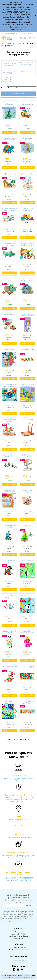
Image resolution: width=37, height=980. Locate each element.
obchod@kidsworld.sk (11, 33)
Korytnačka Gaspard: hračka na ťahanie (9, 139)
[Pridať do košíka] (10, 132)
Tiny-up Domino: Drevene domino (10, 491)
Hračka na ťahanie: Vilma (9, 280)
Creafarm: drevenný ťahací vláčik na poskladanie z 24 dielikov (27, 703)
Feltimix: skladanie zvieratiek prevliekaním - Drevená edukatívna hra (9, 351)
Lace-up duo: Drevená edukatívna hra (10, 456)
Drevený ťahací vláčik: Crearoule (27, 350)
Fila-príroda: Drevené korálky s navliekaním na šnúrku (27, 668)
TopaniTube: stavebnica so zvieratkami (10, 104)
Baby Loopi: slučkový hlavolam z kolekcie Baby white (28, 175)
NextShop (6, 977)
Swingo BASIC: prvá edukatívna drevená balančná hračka (28, 245)
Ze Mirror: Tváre (10, 314)
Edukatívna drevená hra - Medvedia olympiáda (9, 633)
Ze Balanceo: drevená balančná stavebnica (10, 385)
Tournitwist (27, 525)
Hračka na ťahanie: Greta (9, 561)
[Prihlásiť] (25, 38)
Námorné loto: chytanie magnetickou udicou (9, 703)
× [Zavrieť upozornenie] (35, 16)
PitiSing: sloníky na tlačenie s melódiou (28, 280)
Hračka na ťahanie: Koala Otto (9, 526)
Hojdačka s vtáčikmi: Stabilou (9, 421)
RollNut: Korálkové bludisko (28, 139)
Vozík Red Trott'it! (28, 420)
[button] (21, 38)
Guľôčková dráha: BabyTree (27, 456)
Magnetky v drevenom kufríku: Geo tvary (10, 667)
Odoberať (29, 906)
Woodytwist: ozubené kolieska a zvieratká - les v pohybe (28, 386)
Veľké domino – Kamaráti (27, 597)
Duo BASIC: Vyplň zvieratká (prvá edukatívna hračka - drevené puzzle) (28, 210)
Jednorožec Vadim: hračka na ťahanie (28, 104)
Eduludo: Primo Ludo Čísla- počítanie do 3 (27, 315)
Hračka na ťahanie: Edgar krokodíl (9, 245)
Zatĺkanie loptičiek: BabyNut (28, 491)
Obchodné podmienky (19, 960)
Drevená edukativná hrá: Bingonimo (10, 597)
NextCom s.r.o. (30, 977)
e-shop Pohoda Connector (17, 977)
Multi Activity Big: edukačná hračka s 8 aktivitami (9, 175)
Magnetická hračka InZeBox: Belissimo (27, 632)
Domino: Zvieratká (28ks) (28, 561)
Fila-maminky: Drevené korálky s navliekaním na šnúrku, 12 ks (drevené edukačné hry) (9, 210)
